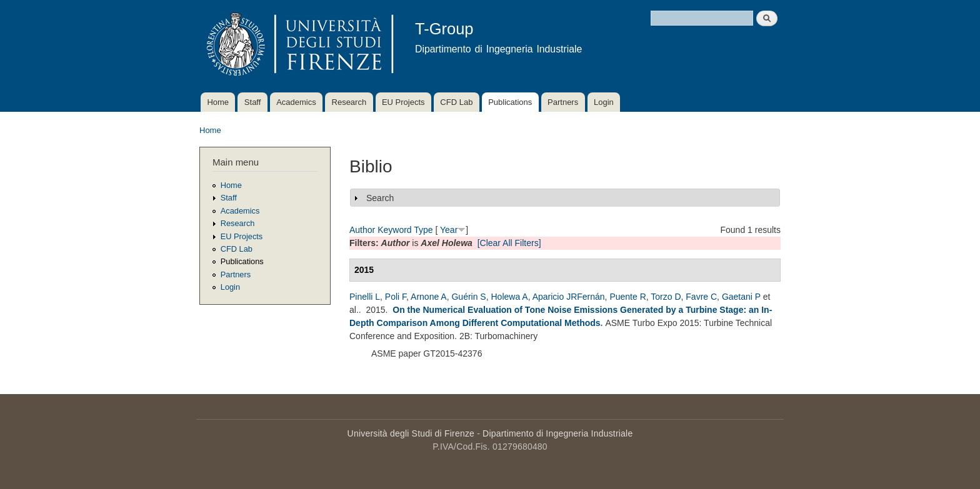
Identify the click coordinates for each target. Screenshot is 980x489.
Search (380, 198)
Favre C (701, 297)
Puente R (627, 297)
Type (423, 230)
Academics (296, 102)
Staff (253, 102)
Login (604, 102)
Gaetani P (741, 297)
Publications (510, 102)
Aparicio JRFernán (569, 297)
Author (362, 230)
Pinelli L (365, 297)
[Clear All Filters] (509, 243)
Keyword (394, 230)
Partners (563, 102)
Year (449, 230)
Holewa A (509, 297)
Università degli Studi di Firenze (411, 433)
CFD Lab (456, 102)
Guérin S (468, 297)
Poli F (396, 297)
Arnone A (429, 297)
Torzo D (666, 297)
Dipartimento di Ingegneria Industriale (557, 433)
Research (349, 102)
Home (218, 102)
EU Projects (403, 102)
